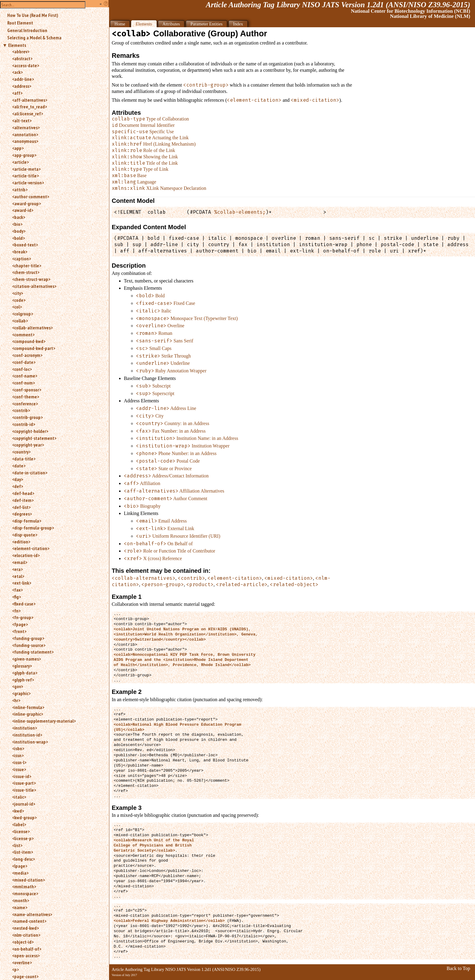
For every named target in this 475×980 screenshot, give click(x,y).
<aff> (17, 93)
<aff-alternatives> (30, 100)
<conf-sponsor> (27, 390)
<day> (18, 479)
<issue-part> (24, 783)
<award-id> (23, 210)
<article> (20, 162)
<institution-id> (27, 735)
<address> (22, 86)
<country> (21, 452)
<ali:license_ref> (28, 114)
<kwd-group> (24, 817)
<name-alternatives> (32, 914)
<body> (19, 231)
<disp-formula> (27, 521)
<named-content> (29, 921)
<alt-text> (22, 120)
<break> (20, 252)
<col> (17, 307)
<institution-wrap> (30, 742)
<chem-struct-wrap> (31, 279)
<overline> (22, 962)
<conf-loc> (22, 369)
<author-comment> (31, 196)
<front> (19, 631)
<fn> (16, 611)
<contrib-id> (24, 424)
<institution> (25, 728)
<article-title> (25, 176)
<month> (21, 900)
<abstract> (22, 58)
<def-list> (21, 507)
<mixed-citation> (28, 880)
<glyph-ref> (23, 680)
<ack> (17, 72)
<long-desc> (23, 859)
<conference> (25, 404)
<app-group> (24, 155)
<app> (18, 148)
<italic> (19, 797)
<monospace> (25, 893)
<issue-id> (22, 776)
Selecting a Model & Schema (34, 38)
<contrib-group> (27, 417)
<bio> (17, 224)
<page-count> (25, 976)
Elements (17, 45)
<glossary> (22, 666)
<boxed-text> (25, 245)
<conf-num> (23, 383)
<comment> (23, 335)
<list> (17, 845)
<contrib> (21, 410)
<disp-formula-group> (33, 528)
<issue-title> (24, 790)
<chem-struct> (26, 272)
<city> (18, 293)
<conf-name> (25, 376)
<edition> (21, 542)
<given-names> (27, 659)
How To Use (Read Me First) (33, 15)
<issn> (18, 755)
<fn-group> (23, 617)
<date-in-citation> (30, 473)
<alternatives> (26, 127)
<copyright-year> (28, 445)
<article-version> (28, 183)
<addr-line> (23, 79)
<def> (18, 486)
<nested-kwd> (25, 928)
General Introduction (27, 30)
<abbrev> (21, 51)
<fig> (17, 597)
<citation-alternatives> (34, 286)
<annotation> (25, 134)
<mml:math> (24, 886)
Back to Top (458, 968)
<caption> (22, 259)
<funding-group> (28, 638)
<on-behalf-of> (27, 949)
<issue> (19, 769)
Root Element (20, 23)
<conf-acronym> (27, 355)
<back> (19, 217)
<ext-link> (22, 583)
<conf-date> (24, 362)
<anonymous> (25, 141)
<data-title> (24, 459)
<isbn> (18, 748)
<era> (17, 569)
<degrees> (22, 514)
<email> (20, 562)
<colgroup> (23, 314)
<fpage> (20, 624)
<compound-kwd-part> (34, 348)
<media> (20, 873)
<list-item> (23, 852)
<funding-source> (29, 645)
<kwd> (18, 811)
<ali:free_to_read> (30, 107)
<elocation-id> (26, 555)
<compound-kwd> (29, 341)
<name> (20, 907)
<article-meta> (26, 169)
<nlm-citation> (26, 935)
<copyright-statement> (34, 438)
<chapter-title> (27, 266)
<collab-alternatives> (32, 328)
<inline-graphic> (28, 714)
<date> (19, 466)
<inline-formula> (28, 707)
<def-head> (23, 493)
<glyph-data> (25, 673)
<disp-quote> (25, 535)
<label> (19, 824)
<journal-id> (24, 804)
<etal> (18, 576)
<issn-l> (19, 762)
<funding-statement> (33, 652)
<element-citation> (31, 548)
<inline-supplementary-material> (44, 721)
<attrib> (20, 190)
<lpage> (20, 866)
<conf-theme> (26, 397)
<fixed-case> (24, 604)
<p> (15, 969)
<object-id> (23, 942)
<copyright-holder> (30, 431)
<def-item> (23, 500)
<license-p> (23, 838)
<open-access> (26, 955)
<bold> (18, 238)
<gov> (18, 686)
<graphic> (21, 693)
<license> (21, 831)
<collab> (20, 321)
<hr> (16, 700)
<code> (19, 300)
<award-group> (27, 203)
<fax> (17, 590)
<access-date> (26, 65)
